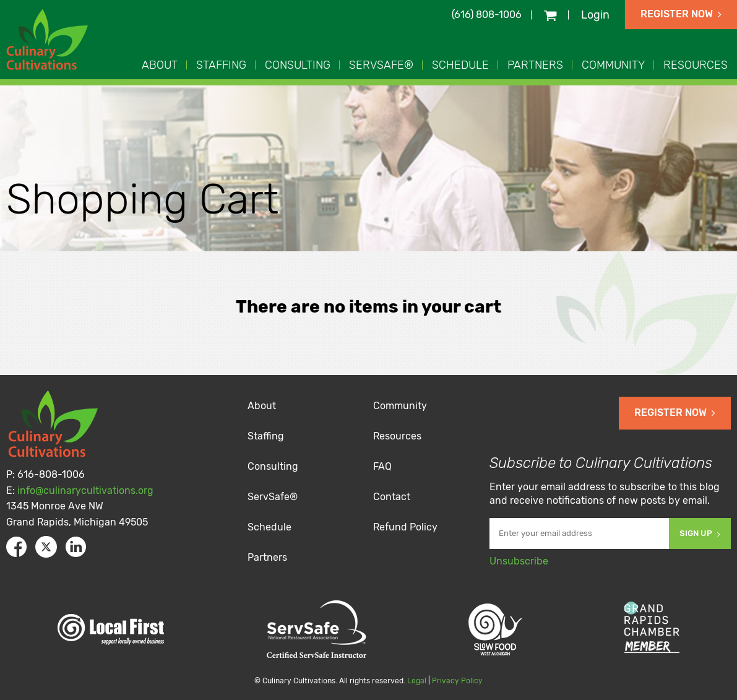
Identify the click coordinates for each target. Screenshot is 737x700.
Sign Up (700, 533)
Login (595, 15)
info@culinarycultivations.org (85, 490)
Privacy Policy (457, 681)
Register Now (681, 14)
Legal (417, 681)
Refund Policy (405, 527)
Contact (392, 497)
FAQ (382, 466)
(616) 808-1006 (487, 15)
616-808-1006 (51, 474)
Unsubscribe (519, 561)
